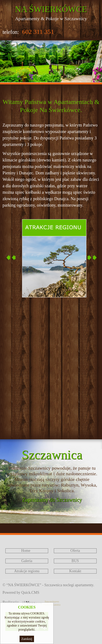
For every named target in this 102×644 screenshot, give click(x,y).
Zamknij (27, 639)
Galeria (27, 561)
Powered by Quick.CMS (21, 593)
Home (26, 551)
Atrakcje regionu (27, 571)
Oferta (75, 551)
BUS (75, 561)
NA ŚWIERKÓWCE (51, 9)
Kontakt (75, 571)
